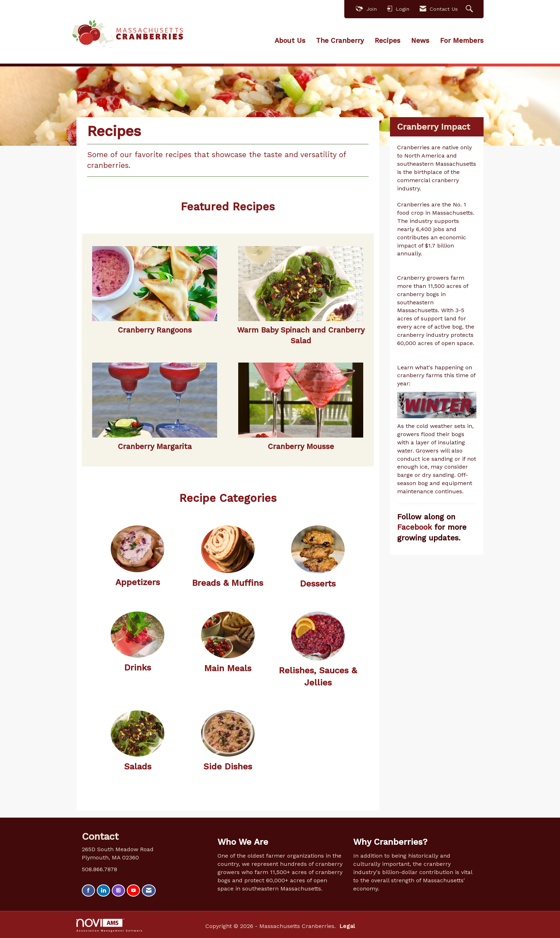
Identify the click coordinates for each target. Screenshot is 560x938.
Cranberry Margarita (155, 446)
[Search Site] (470, 9)
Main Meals (228, 668)
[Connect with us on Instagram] (118, 890)
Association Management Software (110, 925)
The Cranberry (340, 40)
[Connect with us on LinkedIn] (103, 890)
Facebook (416, 527)
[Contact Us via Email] (149, 890)
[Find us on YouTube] (133, 890)
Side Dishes (228, 766)
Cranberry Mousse (301, 446)
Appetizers (138, 582)
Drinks (138, 667)
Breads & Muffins (228, 583)
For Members (462, 40)
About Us (290, 40)
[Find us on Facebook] (88, 890)
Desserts (318, 583)
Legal (341, 926)
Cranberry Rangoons (155, 330)
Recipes (387, 40)
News (420, 40)
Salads (138, 766)
